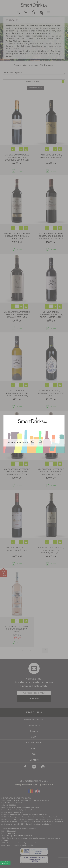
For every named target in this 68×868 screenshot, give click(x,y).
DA (33, 441)
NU (40, 441)
